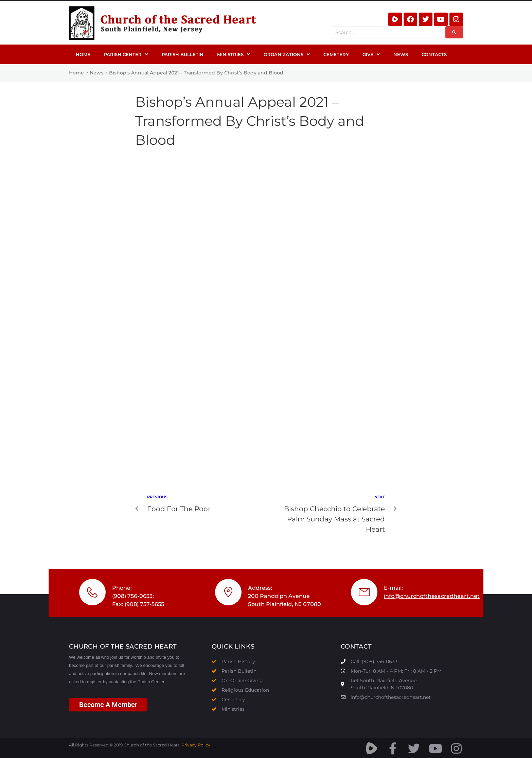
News (96, 73)
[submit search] (454, 32)
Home (76, 73)
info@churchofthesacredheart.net (432, 596)
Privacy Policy (196, 745)
